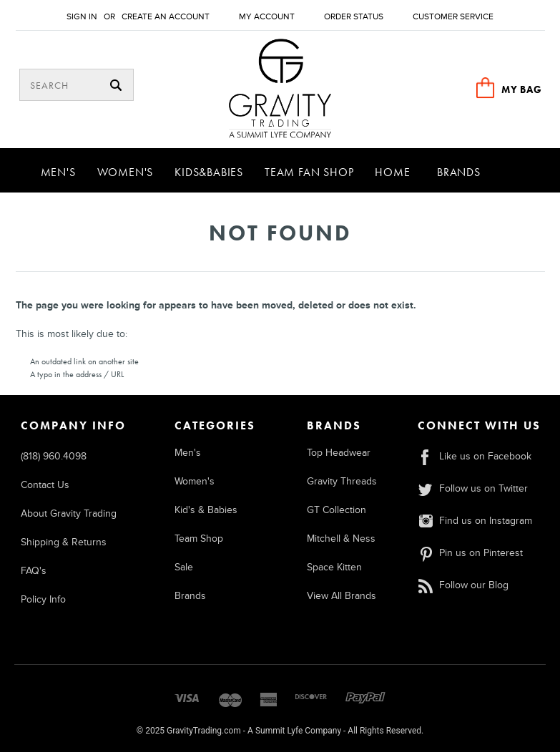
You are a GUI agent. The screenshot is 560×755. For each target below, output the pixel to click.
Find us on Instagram (475, 523)
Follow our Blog (463, 588)
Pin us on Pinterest (470, 556)
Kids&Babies (209, 175)
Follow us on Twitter (472, 491)
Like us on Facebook (474, 459)
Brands (459, 175)
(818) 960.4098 (54, 459)
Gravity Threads (342, 484)
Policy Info (43, 602)
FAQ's (34, 574)
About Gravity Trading (69, 516)
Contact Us (45, 488)
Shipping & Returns (64, 545)
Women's (126, 175)
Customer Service (453, 17)
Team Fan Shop (309, 175)
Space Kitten (334, 570)
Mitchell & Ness (341, 541)
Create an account (166, 17)
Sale (184, 570)
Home (392, 175)
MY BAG (521, 89)
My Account (267, 17)
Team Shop (199, 541)
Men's (58, 175)
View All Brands (342, 599)
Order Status (354, 17)
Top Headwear (339, 456)
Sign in (82, 17)
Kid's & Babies (206, 513)
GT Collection (337, 513)
